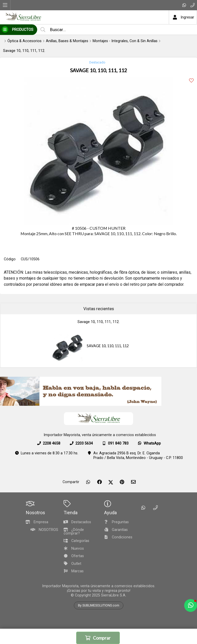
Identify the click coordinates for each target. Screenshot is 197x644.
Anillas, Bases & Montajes (67, 41)
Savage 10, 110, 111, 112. (24, 51)
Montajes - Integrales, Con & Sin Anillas (125, 41)
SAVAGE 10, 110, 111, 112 (108, 346)
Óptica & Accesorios (24, 41)
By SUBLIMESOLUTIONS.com (99, 605)
